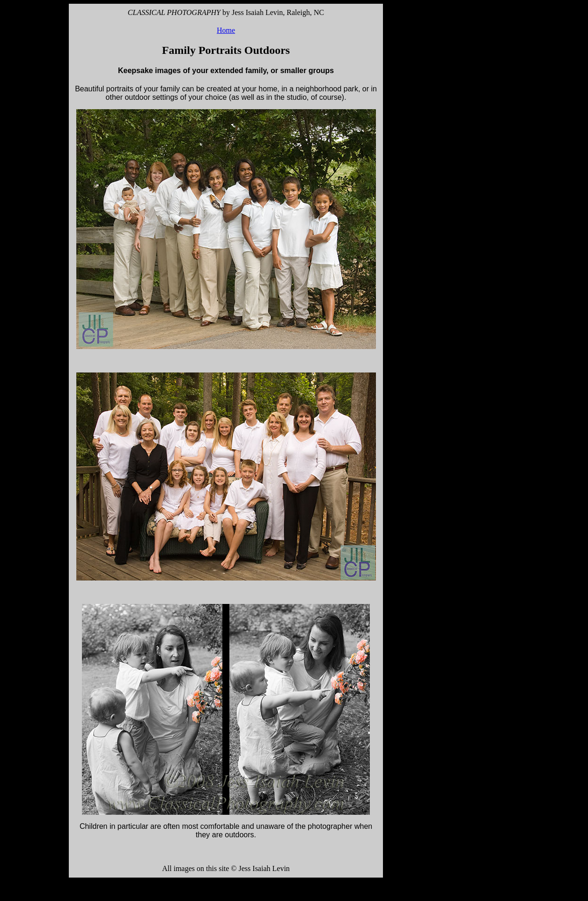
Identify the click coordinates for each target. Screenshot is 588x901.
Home (226, 30)
